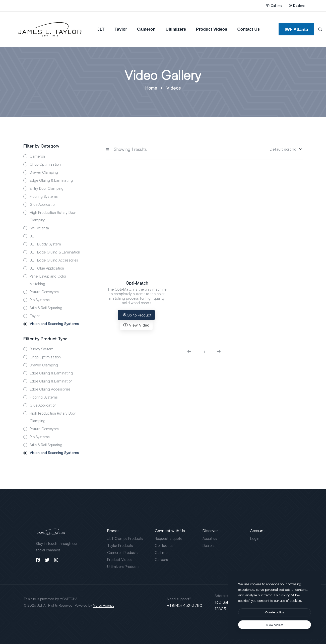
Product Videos (212, 29)
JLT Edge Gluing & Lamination (55, 252)
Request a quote (169, 538)
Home (151, 88)
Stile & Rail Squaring (46, 308)
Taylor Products (120, 545)
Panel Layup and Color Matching (48, 280)
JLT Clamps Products (125, 538)
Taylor (121, 29)
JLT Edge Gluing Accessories (54, 260)
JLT (101, 29)
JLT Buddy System (45, 244)
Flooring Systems (44, 196)
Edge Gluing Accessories (50, 389)
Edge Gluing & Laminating (51, 180)
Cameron (146, 29)
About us (210, 538)
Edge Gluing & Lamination (51, 381)
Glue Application (43, 204)
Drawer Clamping (44, 172)
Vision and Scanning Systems (54, 324)
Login (255, 538)
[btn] (275, 612)
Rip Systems (40, 300)
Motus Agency (104, 605)
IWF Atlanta (39, 228)
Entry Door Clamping (47, 188)
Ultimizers (176, 29)
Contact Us (249, 29)
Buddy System (42, 349)
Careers (161, 559)
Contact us (164, 545)
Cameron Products (123, 552)
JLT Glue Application (47, 268)
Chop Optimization (45, 164)
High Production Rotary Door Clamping (53, 216)
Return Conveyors (44, 292)
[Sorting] (283, 149)
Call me (274, 6)
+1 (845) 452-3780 (185, 605)
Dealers (297, 6)
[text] (275, 625)
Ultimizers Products (123, 566)
